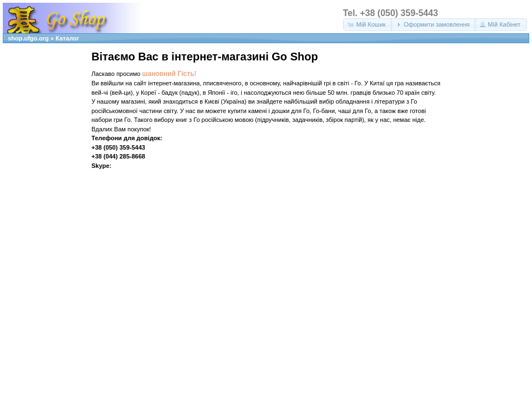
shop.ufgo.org (28, 38)
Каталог (67, 38)
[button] (368, 25)
